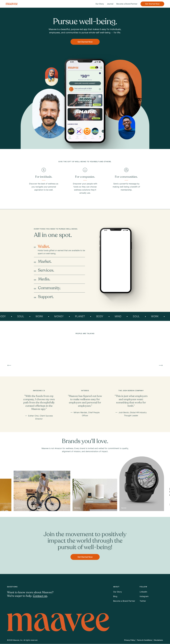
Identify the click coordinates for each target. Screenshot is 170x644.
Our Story (98, 4)
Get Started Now (151, 4)
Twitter (143, 601)
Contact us (40, 596)
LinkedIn (143, 592)
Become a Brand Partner (126, 4)
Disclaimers (158, 640)
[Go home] (13, 4)
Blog (115, 596)
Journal (109, 4)
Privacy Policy (130, 640)
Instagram (144, 596)
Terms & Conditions (144, 640)
